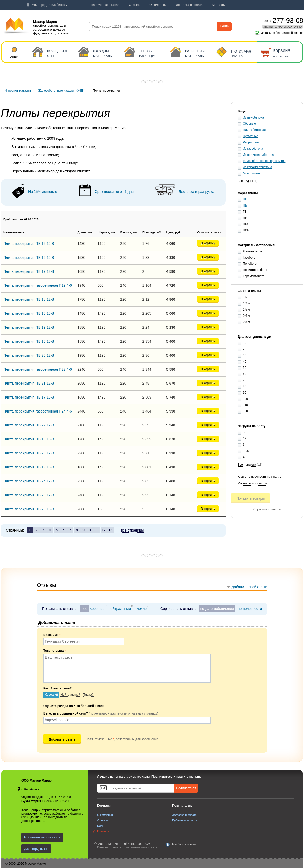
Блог (100, 826)
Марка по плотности (252, 483)
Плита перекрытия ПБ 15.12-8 (29, 244)
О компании (105, 815)
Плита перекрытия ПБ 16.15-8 (29, 341)
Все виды (244, 181)
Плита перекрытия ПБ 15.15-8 (29, 313)
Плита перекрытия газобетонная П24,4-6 (38, 411)
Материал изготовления (256, 245)
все (85, 609)
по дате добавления (217, 609)
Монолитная (252, 173)
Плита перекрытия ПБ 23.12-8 (29, 453)
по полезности (250, 609)
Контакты (103, 831)
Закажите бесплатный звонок (282, 33)
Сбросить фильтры (267, 509)
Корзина (282, 50)
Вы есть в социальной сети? (101, 713)
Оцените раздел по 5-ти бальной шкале (74, 706)
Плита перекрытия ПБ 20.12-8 (29, 355)
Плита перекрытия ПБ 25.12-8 (29, 495)
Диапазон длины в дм (254, 337)
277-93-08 (283, 20)
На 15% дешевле (43, 192)
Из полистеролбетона (258, 155)
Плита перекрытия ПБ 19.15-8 (29, 467)
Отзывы (102, 820)
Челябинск (57, 5)
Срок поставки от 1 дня (114, 192)
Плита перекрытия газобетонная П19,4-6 (38, 285)
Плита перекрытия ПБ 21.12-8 (29, 383)
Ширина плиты (249, 291)
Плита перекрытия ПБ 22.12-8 (29, 425)
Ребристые (251, 142)
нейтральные (120, 609)
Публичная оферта (185, 820)
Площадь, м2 (152, 232)
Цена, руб (173, 232)
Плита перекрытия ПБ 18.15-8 (29, 439)
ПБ (245, 205)
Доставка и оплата (184, 815)
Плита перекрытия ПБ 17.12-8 (29, 271)
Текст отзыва (55, 651)
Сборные (249, 124)
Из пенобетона (253, 117)
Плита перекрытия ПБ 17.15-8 (29, 397)
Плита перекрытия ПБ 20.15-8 (29, 509)
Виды (242, 111)
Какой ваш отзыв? (58, 688)
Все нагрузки (247, 465)
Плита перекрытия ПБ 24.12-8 (29, 481)
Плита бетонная (254, 130)
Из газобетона (253, 149)
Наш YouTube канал (105, 5)
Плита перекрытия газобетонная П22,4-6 (38, 369)
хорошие (97, 609)
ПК (245, 199)
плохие (141, 609)
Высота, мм (129, 232)
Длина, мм (85, 232)
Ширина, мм (106, 232)
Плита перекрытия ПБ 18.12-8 (29, 299)
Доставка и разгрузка (196, 192)
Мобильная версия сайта (42, 837)
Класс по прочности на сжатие (259, 477)
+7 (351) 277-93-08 (58, 797)
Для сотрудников (36, 849)
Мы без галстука (184, 844)
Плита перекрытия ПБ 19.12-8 (29, 327)
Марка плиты (248, 193)
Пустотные (250, 136)
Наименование (14, 232)
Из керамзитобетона (257, 167)
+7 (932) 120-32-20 (55, 801)
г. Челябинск (30, 789)
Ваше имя (52, 635)
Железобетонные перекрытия (264, 161)
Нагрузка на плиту (252, 426)
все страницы (132, 530)
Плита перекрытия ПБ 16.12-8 (29, 258)
